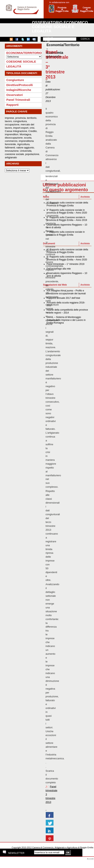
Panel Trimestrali (18, 100)
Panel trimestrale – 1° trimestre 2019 (65, 264)
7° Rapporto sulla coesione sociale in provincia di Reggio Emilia (66, 233)
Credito (33, 131)
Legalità (14, 66)
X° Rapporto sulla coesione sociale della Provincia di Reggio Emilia (67, 204)
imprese (9, 118)
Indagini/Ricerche (19, 90)
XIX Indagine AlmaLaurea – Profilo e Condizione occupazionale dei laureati (66, 292)
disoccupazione (14, 138)
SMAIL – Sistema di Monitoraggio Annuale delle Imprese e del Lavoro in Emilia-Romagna (66, 320)
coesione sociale (14, 154)
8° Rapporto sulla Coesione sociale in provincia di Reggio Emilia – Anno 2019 (67, 219)
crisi (32, 128)
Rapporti (13, 105)
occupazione (12, 124)
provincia (20, 118)
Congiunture (15, 80)
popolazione (32, 154)
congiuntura (20, 121)
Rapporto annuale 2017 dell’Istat (63, 298)
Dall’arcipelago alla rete (59, 269)
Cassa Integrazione (16, 131)
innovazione (12, 151)
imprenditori (12, 134)
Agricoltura (23, 144)
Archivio (85, 197)
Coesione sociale (21, 62)
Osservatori (15, 95)
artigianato (11, 157)
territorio (32, 118)
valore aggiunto (25, 148)
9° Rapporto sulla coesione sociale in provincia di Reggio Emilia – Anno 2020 (67, 211)
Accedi (91, 859)
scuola (28, 138)
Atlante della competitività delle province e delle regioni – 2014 (67, 311)
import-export (21, 128)
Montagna (25, 134)
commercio (11, 141)
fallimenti (10, 148)
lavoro (8, 121)
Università (26, 151)
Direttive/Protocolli (20, 85)
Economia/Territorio (24, 53)
